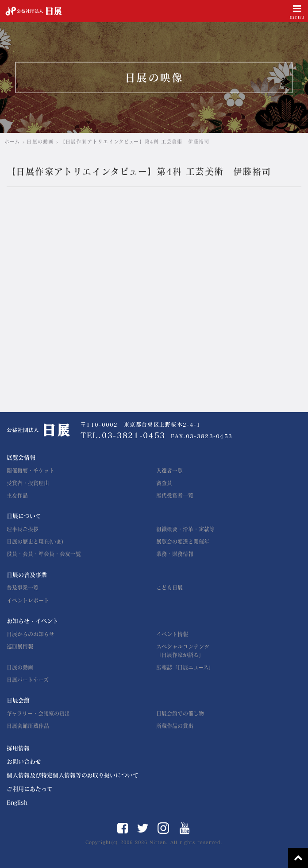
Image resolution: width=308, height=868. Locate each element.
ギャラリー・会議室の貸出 (38, 713)
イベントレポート (28, 600)
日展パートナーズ (28, 680)
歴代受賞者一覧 (175, 495)
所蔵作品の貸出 (175, 726)
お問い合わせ (24, 761)
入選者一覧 (169, 471)
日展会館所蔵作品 (28, 726)
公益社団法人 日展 (34, 11)
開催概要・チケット (31, 471)
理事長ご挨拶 (23, 529)
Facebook (123, 828)
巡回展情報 (20, 646)
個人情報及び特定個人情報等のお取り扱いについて (73, 775)
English (17, 803)
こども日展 (169, 588)
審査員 (164, 483)
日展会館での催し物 (180, 713)
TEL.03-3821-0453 (123, 435)
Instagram (163, 828)
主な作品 (17, 495)
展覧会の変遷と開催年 (183, 541)
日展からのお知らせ (31, 634)
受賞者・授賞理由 (28, 483)
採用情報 (18, 748)
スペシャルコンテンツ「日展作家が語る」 (183, 651)
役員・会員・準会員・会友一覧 (44, 554)
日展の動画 (20, 667)
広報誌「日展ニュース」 (185, 667)
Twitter (143, 828)
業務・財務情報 (175, 554)
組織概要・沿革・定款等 (185, 529)
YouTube (185, 828)
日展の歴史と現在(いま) (35, 541)
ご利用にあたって (30, 789)
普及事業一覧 (23, 588)
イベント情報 (172, 634)
